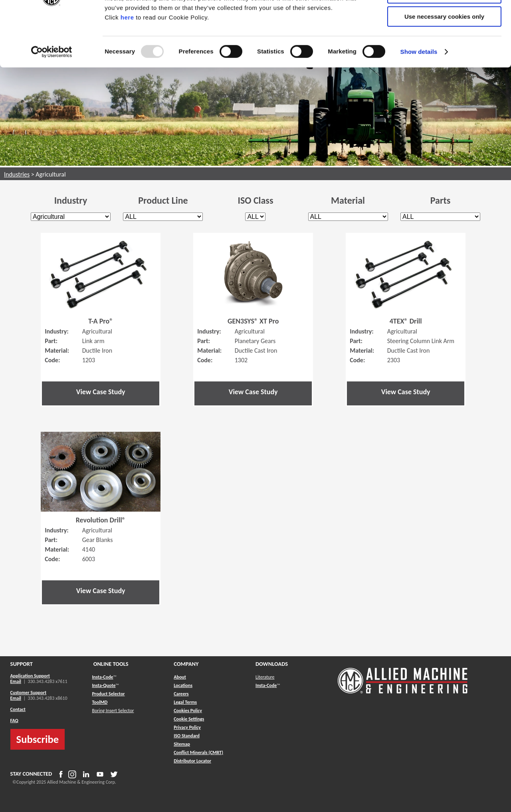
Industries (17, 174)
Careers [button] (181, 694)
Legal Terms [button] (185, 702)
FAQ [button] (14, 721)
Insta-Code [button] (102, 677)
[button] (182, 744)
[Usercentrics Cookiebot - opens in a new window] (52, 102)
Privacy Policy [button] (187, 727)
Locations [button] (183, 685)
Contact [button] (18, 709)
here (127, 67)
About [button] (180, 677)
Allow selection (444, 43)
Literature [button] (265, 677)
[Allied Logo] (403, 692)
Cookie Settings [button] (189, 719)
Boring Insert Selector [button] (113, 711)
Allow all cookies (445, 20)
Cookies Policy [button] (188, 711)
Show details (419, 102)
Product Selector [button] (108, 694)
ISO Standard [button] (187, 736)
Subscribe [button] (38, 739)
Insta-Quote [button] (104, 685)
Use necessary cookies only (444, 67)
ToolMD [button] (100, 702)
